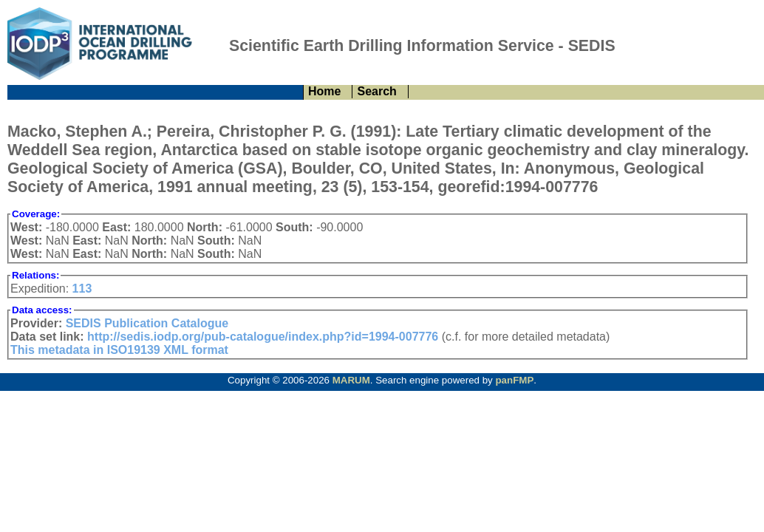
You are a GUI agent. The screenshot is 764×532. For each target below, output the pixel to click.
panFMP (514, 380)
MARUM (351, 380)
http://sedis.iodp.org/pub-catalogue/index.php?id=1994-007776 (263, 337)
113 (82, 289)
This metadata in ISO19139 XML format (119, 350)
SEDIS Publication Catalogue (147, 323)
